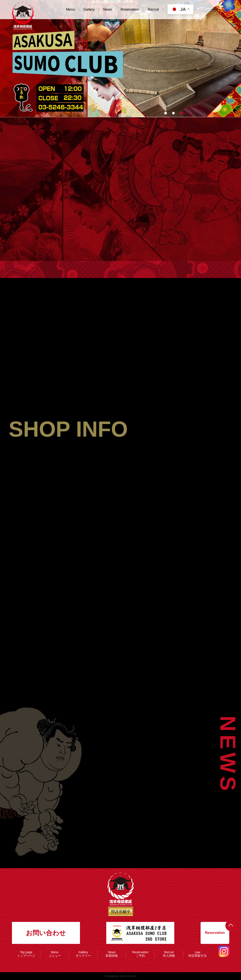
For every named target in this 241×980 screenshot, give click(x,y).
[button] (166, 113)
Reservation (215, 933)
